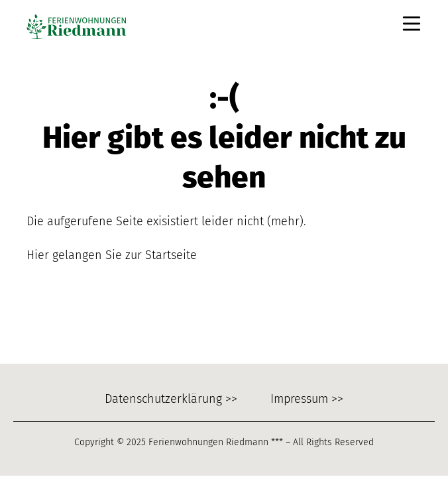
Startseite (171, 255)
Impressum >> (307, 399)
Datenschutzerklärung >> (171, 399)
